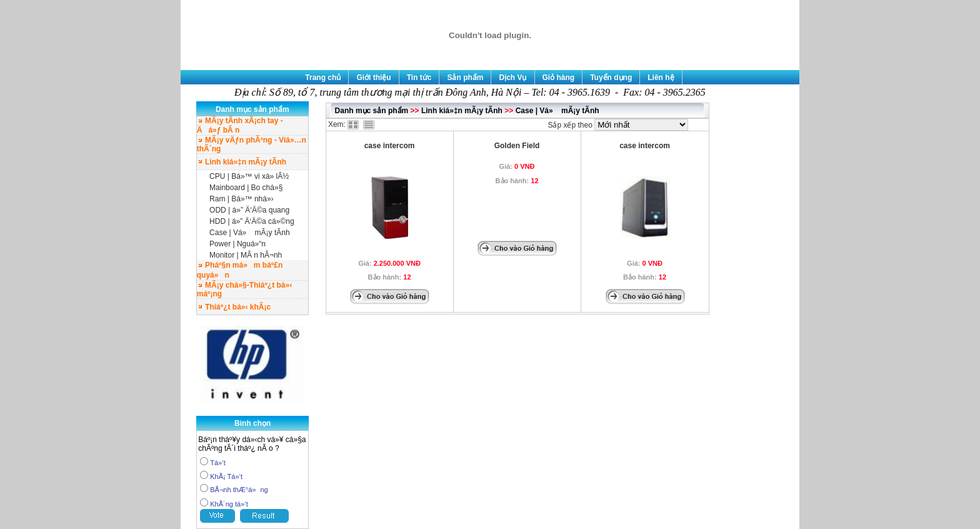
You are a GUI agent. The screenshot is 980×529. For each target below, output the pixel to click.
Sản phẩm (465, 78)
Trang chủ (323, 78)
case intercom (390, 146)
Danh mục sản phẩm (372, 111)
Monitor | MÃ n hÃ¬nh (246, 255)
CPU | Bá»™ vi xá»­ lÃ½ (249, 176)
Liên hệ (661, 78)
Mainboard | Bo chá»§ (246, 188)
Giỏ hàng (559, 78)
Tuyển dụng (611, 78)
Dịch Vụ (512, 78)
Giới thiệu (373, 78)
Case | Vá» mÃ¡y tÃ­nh (250, 233)
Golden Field (517, 146)
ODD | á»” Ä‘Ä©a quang (249, 210)
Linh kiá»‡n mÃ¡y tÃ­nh (462, 111)
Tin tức (419, 78)
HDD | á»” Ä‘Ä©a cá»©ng (252, 221)
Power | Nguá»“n (237, 244)
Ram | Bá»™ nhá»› (242, 199)
